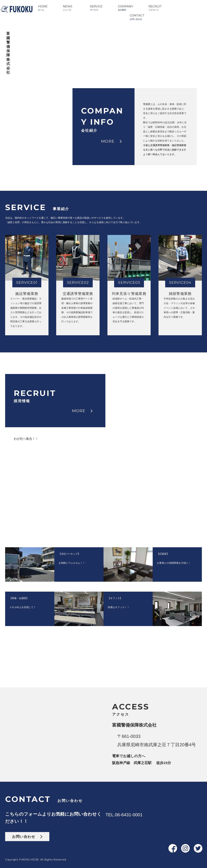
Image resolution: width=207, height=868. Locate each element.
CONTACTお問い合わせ (137, 17)
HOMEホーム (43, 8)
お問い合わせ (27, 837)
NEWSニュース (68, 8)
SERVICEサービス (96, 8)
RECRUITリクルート (155, 8)
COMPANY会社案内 (126, 8)
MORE (111, 141)
